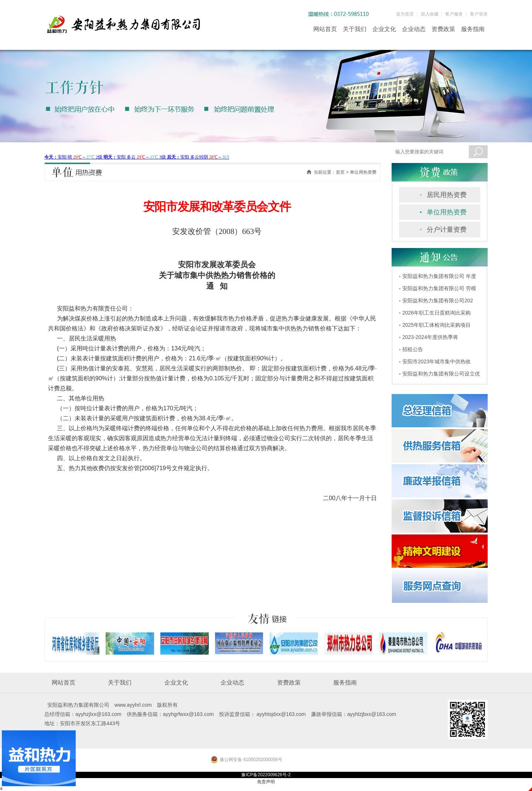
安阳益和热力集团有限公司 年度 (439, 276)
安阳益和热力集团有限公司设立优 (441, 374)
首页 (340, 172)
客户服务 (454, 14)
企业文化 (384, 29)
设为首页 (405, 14)
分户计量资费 (447, 230)
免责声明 (266, 782)
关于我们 (355, 29)
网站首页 (325, 29)
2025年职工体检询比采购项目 (436, 325)
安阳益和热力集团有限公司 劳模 (439, 288)
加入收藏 (430, 14)
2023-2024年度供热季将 (430, 337)
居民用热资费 (447, 195)
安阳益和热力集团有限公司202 (438, 301)
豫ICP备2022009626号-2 (266, 775)
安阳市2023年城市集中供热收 (436, 361)
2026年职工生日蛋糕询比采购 (436, 313)
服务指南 (473, 29)
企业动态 (414, 29)
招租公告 (413, 349)
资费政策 (443, 29)
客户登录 (479, 14)
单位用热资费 (447, 212)
